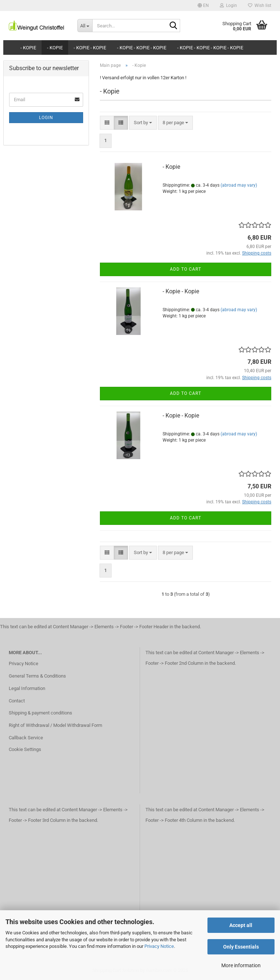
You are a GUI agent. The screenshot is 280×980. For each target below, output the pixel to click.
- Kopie (28, 48)
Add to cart (186, 269)
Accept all (241, 925)
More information (241, 965)
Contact (17, 701)
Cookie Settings (25, 749)
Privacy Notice (159, 946)
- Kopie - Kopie (90, 48)
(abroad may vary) (239, 185)
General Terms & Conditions (37, 676)
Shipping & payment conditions (40, 713)
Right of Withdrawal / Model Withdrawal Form (55, 725)
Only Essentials (241, 947)
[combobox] (143, 123)
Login (46, 118)
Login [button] (228, 5)
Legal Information (27, 688)
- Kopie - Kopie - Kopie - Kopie (210, 48)
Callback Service (26, 738)
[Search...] (85, 26)
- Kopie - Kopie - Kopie (142, 48)
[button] (203, 5)
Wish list (260, 5)
